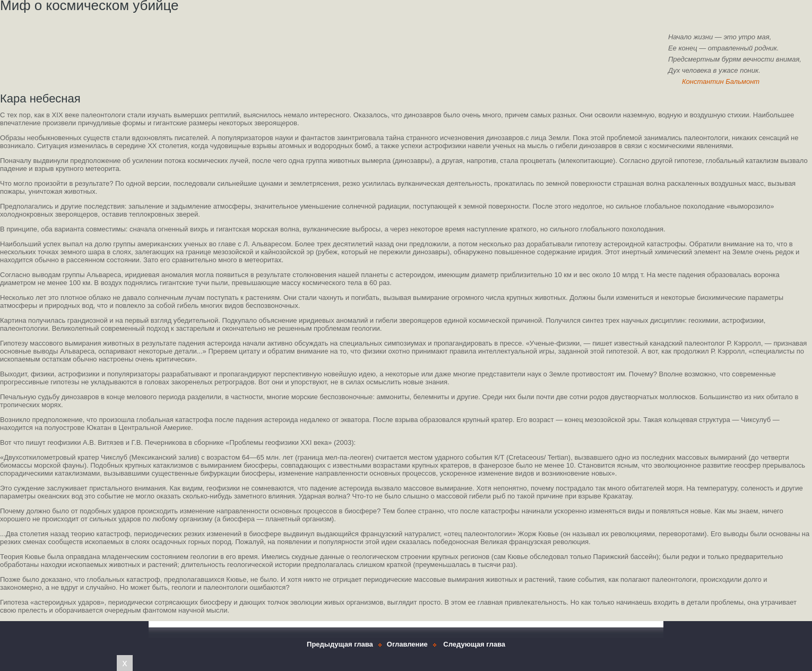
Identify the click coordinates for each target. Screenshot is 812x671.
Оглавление (407, 644)
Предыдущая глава (340, 644)
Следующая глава (474, 644)
